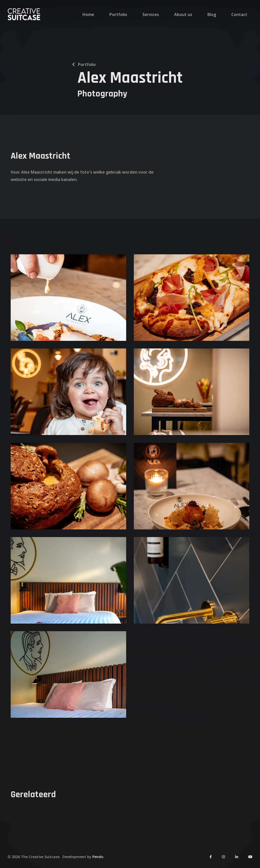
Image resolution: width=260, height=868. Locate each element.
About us (183, 14)
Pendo (98, 857)
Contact (239, 14)
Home (88, 14)
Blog (212, 14)
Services (151, 14)
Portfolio (118, 14)
